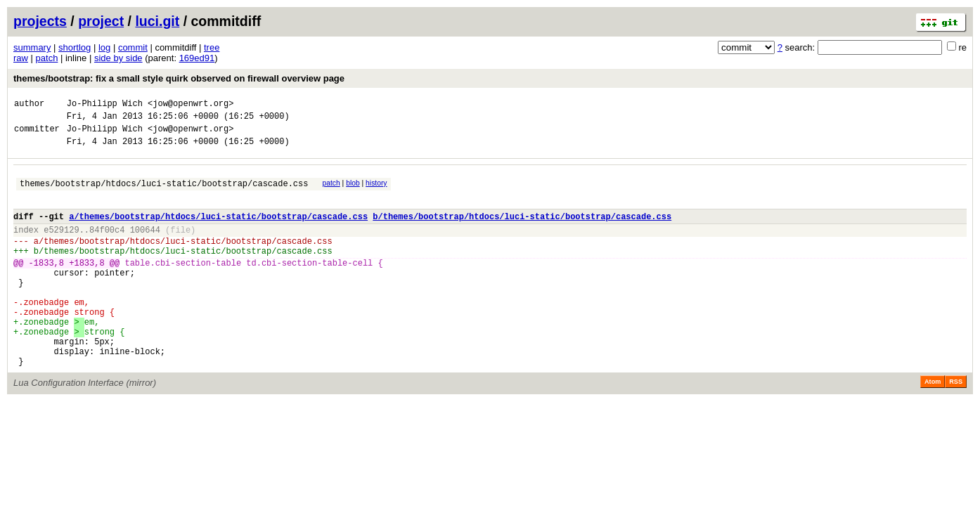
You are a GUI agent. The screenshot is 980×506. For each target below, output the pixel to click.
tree (212, 47)
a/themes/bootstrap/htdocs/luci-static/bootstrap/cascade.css (218, 231)
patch (47, 58)
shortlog (75, 47)
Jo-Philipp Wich (105, 105)
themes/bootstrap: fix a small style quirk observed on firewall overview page (179, 78)
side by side (118, 58)
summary (32, 47)
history (376, 192)
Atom (933, 426)
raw (21, 58)
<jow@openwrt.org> (191, 105)
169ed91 (197, 58)
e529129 (61, 246)
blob (353, 192)
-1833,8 (46, 286)
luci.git (157, 21)
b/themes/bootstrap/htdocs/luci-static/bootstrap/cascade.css (522, 231)
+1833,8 (86, 286)
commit (133, 47)
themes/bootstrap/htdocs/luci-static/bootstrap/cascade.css (164, 194)
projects (40, 21)
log (104, 47)
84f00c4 (107, 246)
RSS (956, 426)
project (101, 21)
